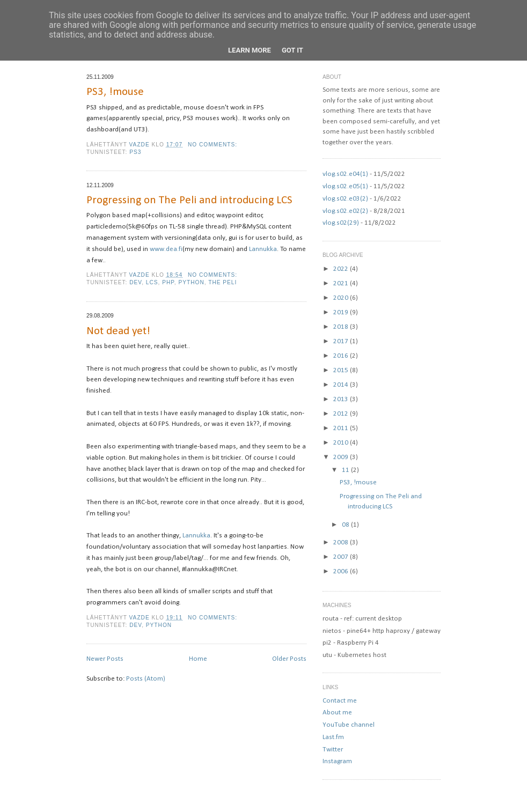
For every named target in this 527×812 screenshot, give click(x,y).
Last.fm (333, 737)
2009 (342, 457)
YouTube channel (349, 725)
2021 (342, 283)
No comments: (214, 145)
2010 (342, 443)
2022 (342, 269)
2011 (342, 428)
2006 (342, 571)
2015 (342, 370)
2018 (342, 327)
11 (346, 470)
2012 (342, 414)
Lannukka (263, 249)
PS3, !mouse (115, 92)
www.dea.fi (166, 249)
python (191, 282)
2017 (342, 341)
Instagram (337, 761)
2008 (342, 542)
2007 (342, 557)
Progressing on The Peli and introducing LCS (189, 200)
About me (337, 713)
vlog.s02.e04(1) (345, 174)
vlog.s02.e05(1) (345, 186)
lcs (152, 282)
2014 (342, 385)
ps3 (135, 152)
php (168, 282)
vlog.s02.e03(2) (345, 199)
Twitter (333, 750)
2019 (342, 312)
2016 (342, 356)
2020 (342, 298)
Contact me (340, 701)
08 (346, 525)
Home (198, 659)
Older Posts (289, 659)
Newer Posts (105, 659)
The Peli (222, 282)
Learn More (250, 50)
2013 (342, 399)
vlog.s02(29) (341, 223)
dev (136, 282)
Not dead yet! (118, 331)
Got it (292, 50)
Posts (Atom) (146, 679)
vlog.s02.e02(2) (345, 211)
